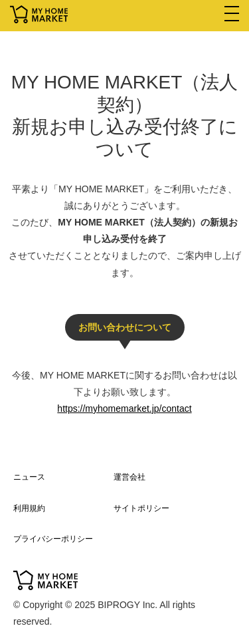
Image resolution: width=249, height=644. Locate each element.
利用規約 (29, 508)
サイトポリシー (141, 508)
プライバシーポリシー (53, 539)
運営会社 (129, 477)
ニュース (29, 477)
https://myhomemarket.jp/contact (124, 408)
